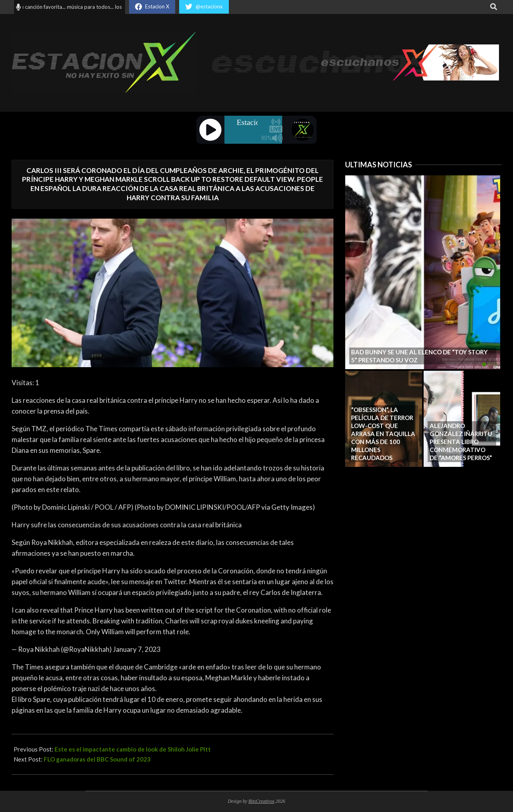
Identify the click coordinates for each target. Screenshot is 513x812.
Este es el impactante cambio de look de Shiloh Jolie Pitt (133, 749)
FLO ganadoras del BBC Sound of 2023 (97, 759)
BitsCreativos (262, 801)
